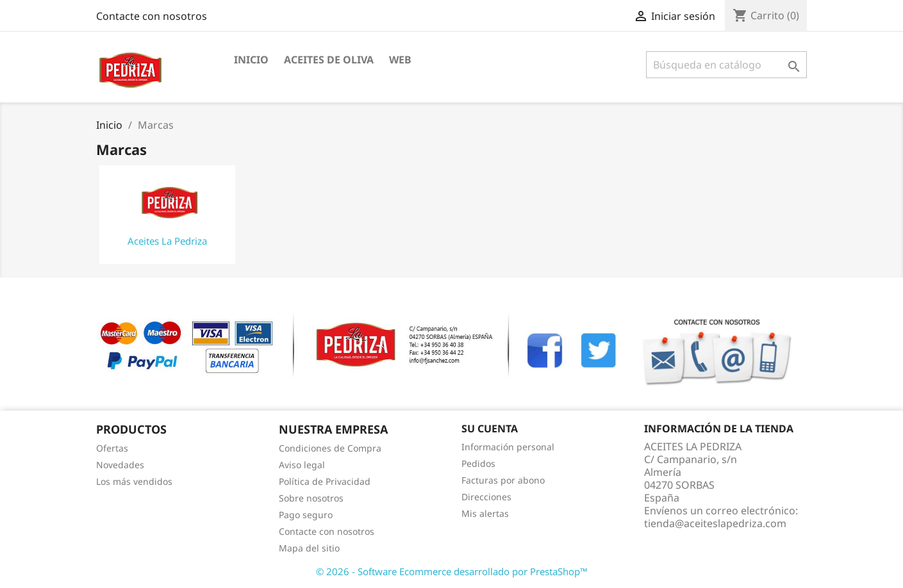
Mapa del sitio (309, 548)
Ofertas (112, 448)
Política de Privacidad (325, 481)
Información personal (508, 447)
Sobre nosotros (311, 498)
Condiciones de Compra (330, 448)
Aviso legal (302, 465)
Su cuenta (490, 429)
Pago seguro (306, 515)
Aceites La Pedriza (167, 241)
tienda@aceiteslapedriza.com (715, 523)
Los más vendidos (134, 481)
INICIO (251, 60)
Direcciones (486, 497)
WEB (400, 60)
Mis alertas (485, 513)
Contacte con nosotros (152, 16)
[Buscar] (726, 65)
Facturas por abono (503, 480)
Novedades (120, 465)
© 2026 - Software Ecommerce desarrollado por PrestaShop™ (452, 571)
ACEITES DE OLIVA (329, 60)
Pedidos (478, 463)
